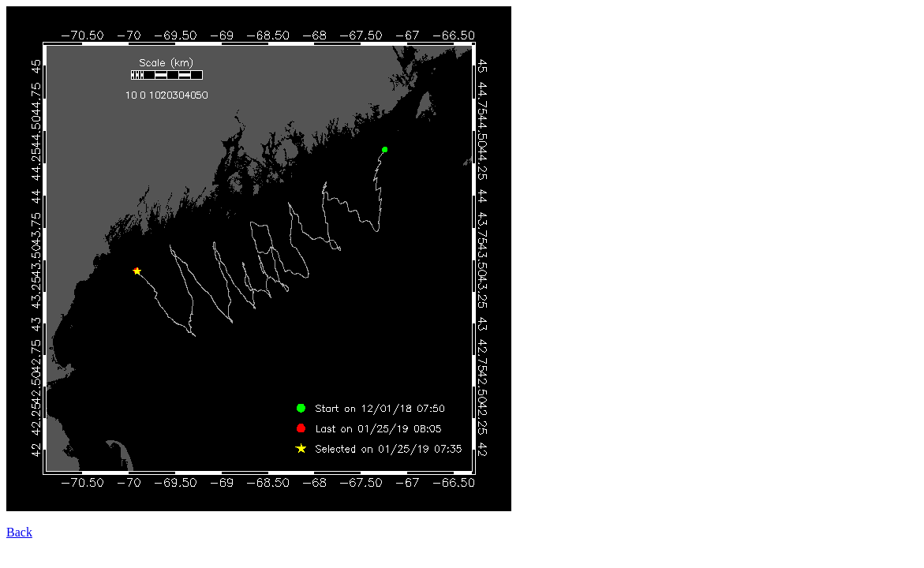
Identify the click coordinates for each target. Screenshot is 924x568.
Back (19, 532)
